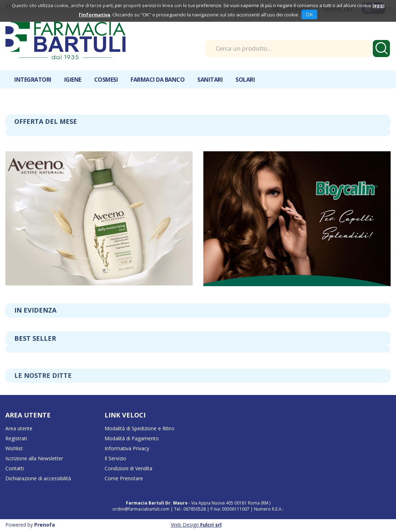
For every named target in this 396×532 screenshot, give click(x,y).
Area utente (19, 428)
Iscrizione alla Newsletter (34, 458)
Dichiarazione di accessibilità (38, 478)
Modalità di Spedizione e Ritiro (139, 428)
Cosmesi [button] (106, 80)
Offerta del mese (46, 121)
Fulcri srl (211, 525)
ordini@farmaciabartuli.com (141, 509)
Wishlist (14, 448)
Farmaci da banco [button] (158, 80)
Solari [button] (245, 80)
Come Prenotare (124, 478)
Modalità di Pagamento (132, 438)
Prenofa (45, 525)
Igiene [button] (73, 80)
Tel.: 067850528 (191, 509)
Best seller (35, 338)
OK (309, 14)
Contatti (15, 468)
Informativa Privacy (127, 448)
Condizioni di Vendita (128, 468)
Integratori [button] (33, 80)
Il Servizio (115, 458)
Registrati (16, 438)
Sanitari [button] (210, 80)
